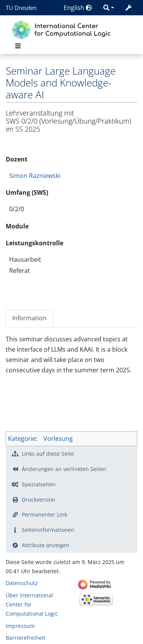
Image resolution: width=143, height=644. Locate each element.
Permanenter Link (44, 514)
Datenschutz (22, 583)
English (78, 8)
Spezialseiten (39, 484)
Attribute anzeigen (46, 545)
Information (29, 318)
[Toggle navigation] (18, 46)
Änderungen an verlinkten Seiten (64, 469)
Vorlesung (58, 439)
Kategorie (22, 439)
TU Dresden (21, 8)
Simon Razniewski (35, 176)
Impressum (20, 626)
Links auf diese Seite (48, 454)
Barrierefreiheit (26, 638)
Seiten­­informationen (48, 530)
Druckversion (39, 500)
